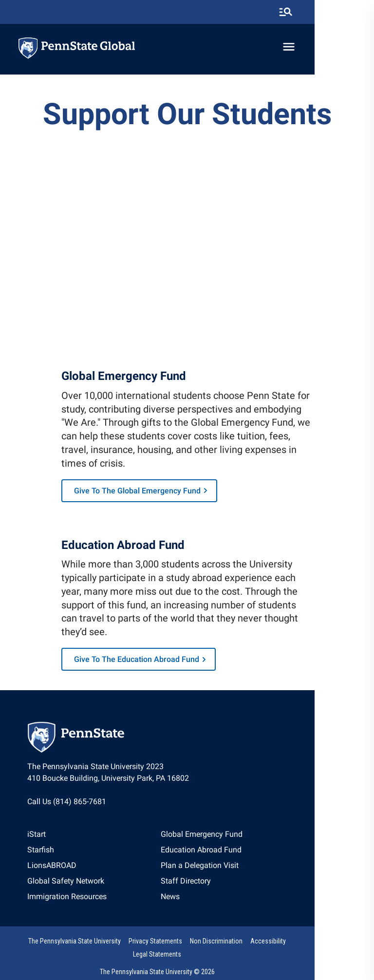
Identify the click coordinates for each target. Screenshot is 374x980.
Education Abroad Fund (231, 856)
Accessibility (270, 948)
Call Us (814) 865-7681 (70, 807)
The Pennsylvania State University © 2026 (187, 966)
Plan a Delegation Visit (230, 871)
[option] (70, 840)
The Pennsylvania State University (76, 948)
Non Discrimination (218, 948)
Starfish (44, 856)
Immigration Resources (70, 902)
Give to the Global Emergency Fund (142, 495)
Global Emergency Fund (232, 840)
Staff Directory (216, 887)
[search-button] (344, 12)
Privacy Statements (157, 948)
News (200, 902)
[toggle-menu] (347, 47)
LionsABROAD (55, 871)
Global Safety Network (69, 887)
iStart (39, 840)
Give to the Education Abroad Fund (141, 665)
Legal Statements (320, 948)
